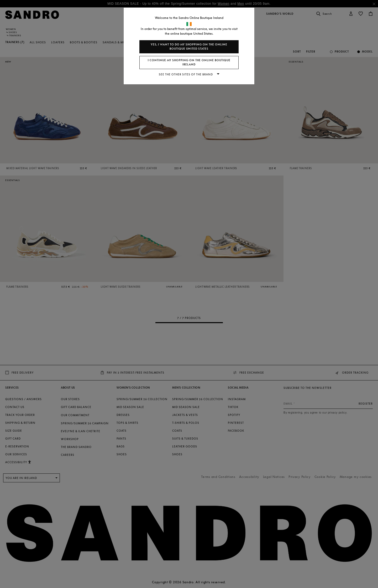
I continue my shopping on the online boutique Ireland (189, 62)
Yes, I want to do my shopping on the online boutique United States (189, 47)
